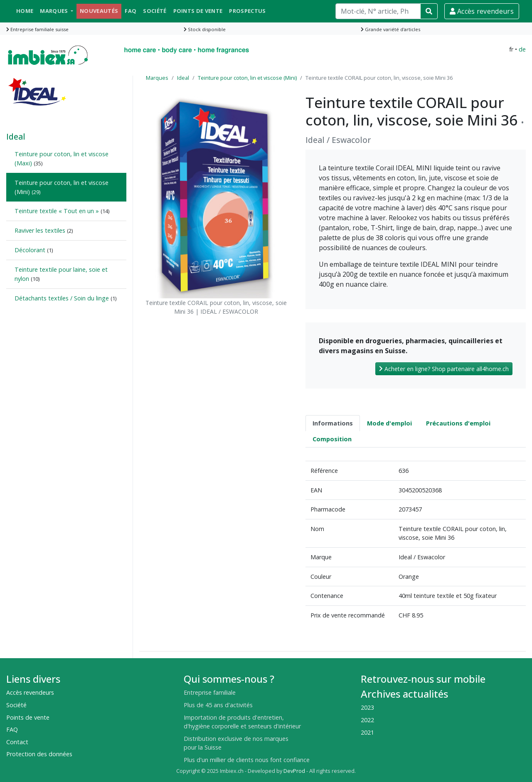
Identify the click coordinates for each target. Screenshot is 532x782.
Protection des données (39, 754)
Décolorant (30, 250)
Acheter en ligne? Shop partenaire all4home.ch (444, 369)
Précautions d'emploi (458, 423)
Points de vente (198, 11)
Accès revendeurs (482, 11)
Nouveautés (99, 11)
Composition (332, 439)
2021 (367, 732)
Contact (17, 742)
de (522, 49)
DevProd (294, 771)
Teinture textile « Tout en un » (57, 211)
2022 (367, 720)
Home (25, 11)
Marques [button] (55, 11)
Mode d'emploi (389, 423)
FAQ (131, 11)
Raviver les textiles (40, 230)
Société (155, 11)
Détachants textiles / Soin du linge (62, 298)
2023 (367, 707)
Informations (333, 423)
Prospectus (247, 11)
